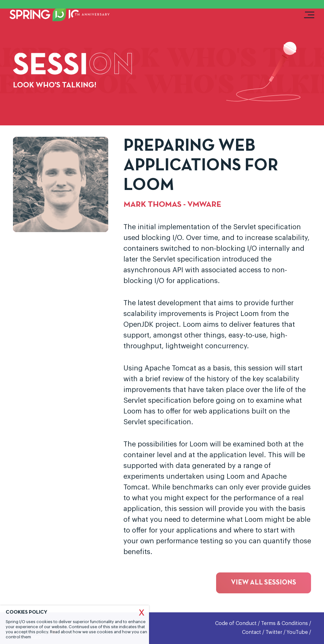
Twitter (274, 632)
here (37, 637)
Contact (252, 632)
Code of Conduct (236, 623)
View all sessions (264, 583)
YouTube (297, 632)
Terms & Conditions (284, 623)
